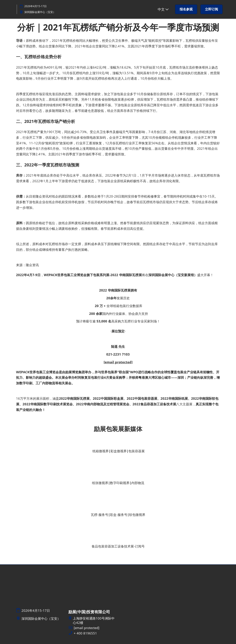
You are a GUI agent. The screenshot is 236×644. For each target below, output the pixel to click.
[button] (186, 9)
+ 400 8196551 (85, 633)
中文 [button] (163, 9)
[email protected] (118, 362)
